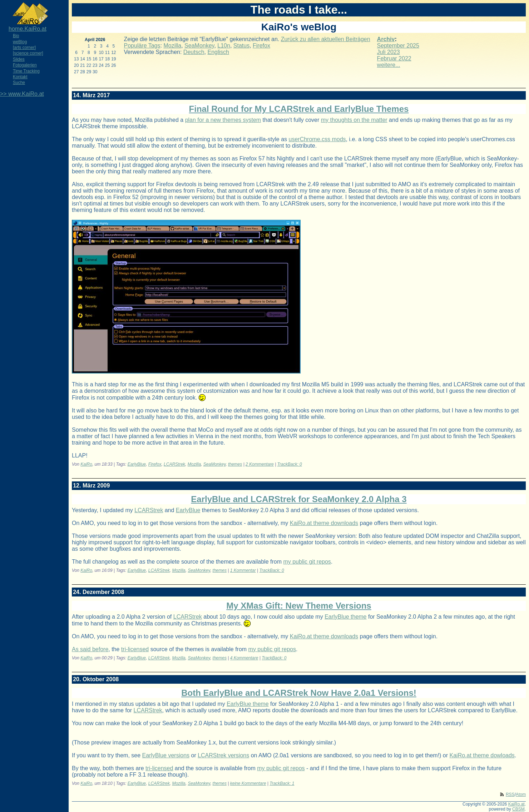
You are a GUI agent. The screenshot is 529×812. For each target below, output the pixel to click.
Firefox (261, 46)
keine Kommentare (248, 783)
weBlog (20, 42)
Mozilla (172, 46)
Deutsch (194, 52)
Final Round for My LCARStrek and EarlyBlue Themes (299, 109)
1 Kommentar (243, 570)
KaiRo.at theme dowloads (482, 755)
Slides (19, 59)
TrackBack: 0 (290, 464)
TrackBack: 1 (282, 783)
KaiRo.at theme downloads (324, 523)
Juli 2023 (389, 52)
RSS (510, 794)
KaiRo (86, 464)
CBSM (518, 809)
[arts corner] (24, 48)
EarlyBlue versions (166, 755)
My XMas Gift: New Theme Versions (299, 606)
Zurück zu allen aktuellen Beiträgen (326, 39)
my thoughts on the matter (354, 120)
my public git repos (307, 562)
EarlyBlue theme (345, 617)
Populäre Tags (142, 46)
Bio (16, 36)
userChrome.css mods (317, 139)
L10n (224, 46)
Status (241, 46)
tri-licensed (135, 649)
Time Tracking (26, 71)
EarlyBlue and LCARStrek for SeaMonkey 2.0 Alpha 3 (299, 499)
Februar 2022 (394, 58)
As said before (90, 649)
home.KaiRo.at (28, 29)
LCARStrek (174, 464)
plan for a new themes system (223, 120)
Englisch (218, 52)
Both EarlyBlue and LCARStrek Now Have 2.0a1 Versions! (299, 693)
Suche (19, 83)
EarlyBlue (137, 464)
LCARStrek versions (223, 755)
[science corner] (28, 53)
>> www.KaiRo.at (22, 94)
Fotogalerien (25, 65)
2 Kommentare (260, 464)
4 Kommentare (244, 658)
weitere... (389, 65)
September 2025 (398, 46)
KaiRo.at (516, 804)
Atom (521, 794)
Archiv (386, 39)
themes (235, 464)
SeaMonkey (199, 46)
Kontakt (20, 77)
